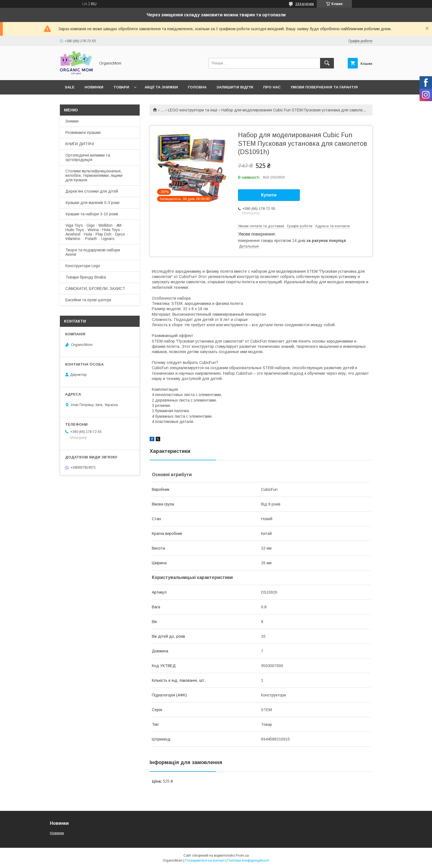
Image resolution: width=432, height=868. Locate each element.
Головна (197, 87)
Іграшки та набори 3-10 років (92, 214)
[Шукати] (327, 63)
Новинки (94, 87)
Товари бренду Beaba (86, 277)
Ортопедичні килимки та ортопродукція (88, 157)
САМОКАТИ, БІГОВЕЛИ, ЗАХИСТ (95, 289)
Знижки (72, 121)
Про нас (272, 87)
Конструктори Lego (83, 266)
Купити (269, 195)
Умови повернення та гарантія (324, 87)
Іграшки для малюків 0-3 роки (92, 203)
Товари (121, 87)
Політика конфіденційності (248, 861)
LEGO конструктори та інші (193, 110)
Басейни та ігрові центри (88, 300)
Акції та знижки (161, 87)
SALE (70, 87)
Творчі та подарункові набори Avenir (93, 252)
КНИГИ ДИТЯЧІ (80, 144)
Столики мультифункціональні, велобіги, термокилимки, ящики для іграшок (94, 175)
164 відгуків (305, 4)
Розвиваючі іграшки (83, 132)
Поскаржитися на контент (205, 861)
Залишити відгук (235, 87)
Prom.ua (242, 856)
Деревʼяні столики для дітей (92, 191)
